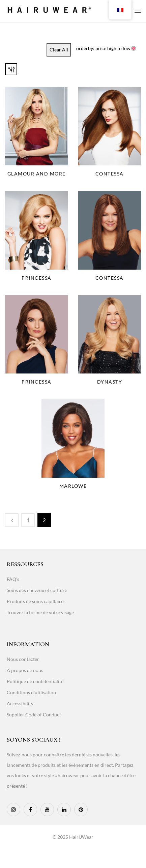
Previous (12, 520)
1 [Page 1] (28, 520)
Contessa (110, 174)
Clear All (59, 50)
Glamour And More (37, 174)
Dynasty (110, 382)
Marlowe (73, 486)
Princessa (37, 278)
